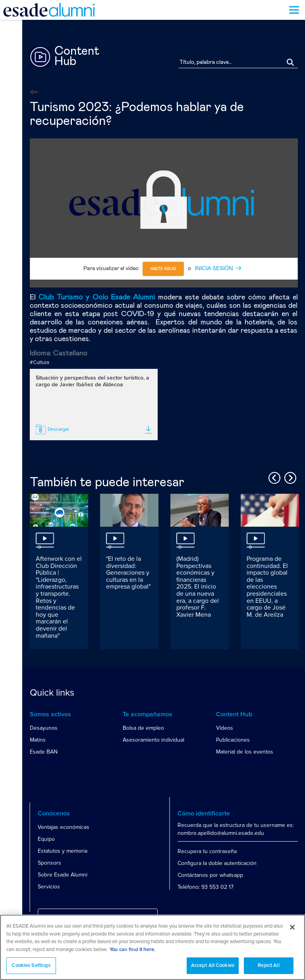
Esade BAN (44, 752)
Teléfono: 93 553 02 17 (206, 887)
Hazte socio (163, 269)
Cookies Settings (31, 966)
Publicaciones (233, 740)
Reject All (268, 966)
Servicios (49, 887)
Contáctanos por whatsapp (210, 875)
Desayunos (44, 728)
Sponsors (49, 863)
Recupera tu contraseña (207, 851)
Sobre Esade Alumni (63, 875)
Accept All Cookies (213, 966)
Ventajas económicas (64, 827)
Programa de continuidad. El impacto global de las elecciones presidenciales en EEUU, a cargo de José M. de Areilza (267, 587)
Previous (273, 477)
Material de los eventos (245, 752)
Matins (38, 740)
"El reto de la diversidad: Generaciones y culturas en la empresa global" (128, 573)
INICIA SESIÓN (214, 268)
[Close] (292, 927)
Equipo (46, 839)
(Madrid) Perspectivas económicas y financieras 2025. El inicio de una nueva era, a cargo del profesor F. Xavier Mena (198, 587)
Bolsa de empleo (143, 728)
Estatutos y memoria (63, 851)
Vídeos (225, 728)
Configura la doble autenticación (217, 863)
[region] (152, 947)
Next (289, 477)
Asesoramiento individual (153, 740)
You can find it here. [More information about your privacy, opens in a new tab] (132, 950)
